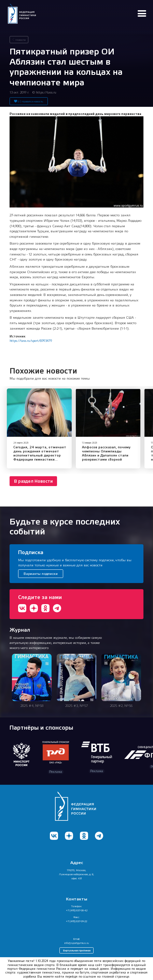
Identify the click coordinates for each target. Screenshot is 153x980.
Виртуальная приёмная (77, 950)
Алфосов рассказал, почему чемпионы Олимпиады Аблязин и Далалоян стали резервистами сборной (106, 453)
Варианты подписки (41, 574)
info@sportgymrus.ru (77, 943)
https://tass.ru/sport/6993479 (31, 341)
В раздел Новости (33, 481)
